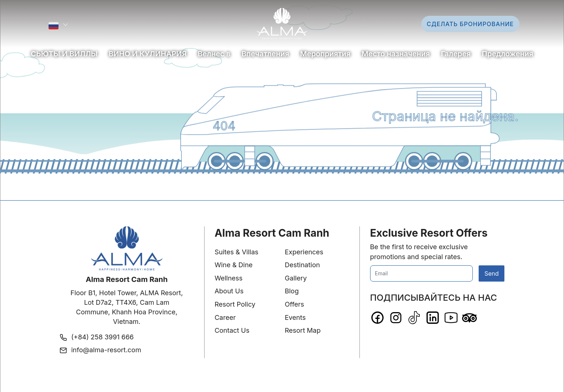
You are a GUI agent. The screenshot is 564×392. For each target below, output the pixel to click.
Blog (292, 291)
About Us (229, 291)
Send (492, 273)
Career (225, 317)
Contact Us (232, 330)
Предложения (508, 54)
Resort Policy (235, 304)
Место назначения (396, 54)
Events (295, 317)
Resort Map (303, 330)
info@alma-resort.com (106, 350)
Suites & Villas (236, 252)
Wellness (228, 278)
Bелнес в (214, 54)
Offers (295, 304)
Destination (302, 265)
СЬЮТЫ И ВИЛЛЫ (64, 54)
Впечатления (265, 54)
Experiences (304, 252)
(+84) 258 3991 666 (103, 337)
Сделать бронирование (470, 24)
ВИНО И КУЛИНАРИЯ (148, 54)
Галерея (456, 54)
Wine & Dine (233, 265)
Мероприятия (325, 54)
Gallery (296, 278)
